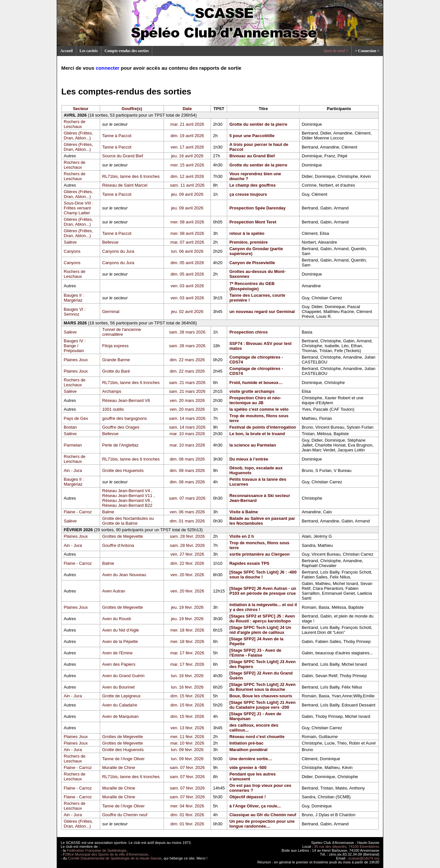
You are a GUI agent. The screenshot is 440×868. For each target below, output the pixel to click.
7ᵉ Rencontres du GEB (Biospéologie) (252, 286)
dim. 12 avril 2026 (187, 176)
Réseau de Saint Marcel (125, 185)
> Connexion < (367, 51)
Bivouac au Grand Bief (252, 156)
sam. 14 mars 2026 (187, 418)
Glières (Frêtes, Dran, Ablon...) (79, 135)
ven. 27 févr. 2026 (187, 554)
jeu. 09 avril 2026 (187, 194)
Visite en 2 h (242, 536)
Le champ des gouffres (253, 185)
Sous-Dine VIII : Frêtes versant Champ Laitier (79, 208)
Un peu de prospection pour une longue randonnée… (262, 824)
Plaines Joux (76, 360)
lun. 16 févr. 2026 (187, 676)
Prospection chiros (249, 332)
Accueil (66, 51)
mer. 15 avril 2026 (187, 165)
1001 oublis (113, 409)
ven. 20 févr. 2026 (187, 575)
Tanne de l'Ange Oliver (124, 759)
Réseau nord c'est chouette (257, 737)
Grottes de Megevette (123, 536)
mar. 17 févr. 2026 (187, 653)
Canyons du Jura (118, 251)
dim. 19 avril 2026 (187, 136)
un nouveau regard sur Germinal (262, 312)
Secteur (81, 109)
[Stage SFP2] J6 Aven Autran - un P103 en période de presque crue (263, 591)
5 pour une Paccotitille (252, 136)
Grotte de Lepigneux (122, 696)
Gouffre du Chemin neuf (125, 815)
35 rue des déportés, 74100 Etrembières (347, 847)
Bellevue (110, 242)
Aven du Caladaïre (120, 705)
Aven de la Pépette (120, 641)
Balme (108, 512)
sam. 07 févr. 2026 (187, 768)
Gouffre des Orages (121, 427)
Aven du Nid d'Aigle (121, 630)
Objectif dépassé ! (248, 797)
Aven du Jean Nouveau (124, 575)
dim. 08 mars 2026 (187, 459)
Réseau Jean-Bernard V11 (127, 496)
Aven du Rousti (117, 619)
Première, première (249, 242)
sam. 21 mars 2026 (187, 383)
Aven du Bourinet (119, 687)
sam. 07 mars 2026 (187, 498)
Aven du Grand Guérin (124, 676)
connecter (108, 68)
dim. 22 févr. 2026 (187, 563)
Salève (70, 242)
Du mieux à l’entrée (249, 459)
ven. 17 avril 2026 (187, 147)
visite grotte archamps (252, 391)
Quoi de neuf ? (336, 51)
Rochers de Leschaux (75, 124)
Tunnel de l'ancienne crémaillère (122, 332)
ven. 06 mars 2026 (187, 512)
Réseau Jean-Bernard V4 (126, 491)
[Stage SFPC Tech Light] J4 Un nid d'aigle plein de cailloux (260, 630)
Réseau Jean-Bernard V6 (126, 400)
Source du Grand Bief (123, 156)
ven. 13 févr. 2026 (187, 728)
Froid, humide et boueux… (256, 383)
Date (187, 109)
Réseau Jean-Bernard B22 (127, 505)
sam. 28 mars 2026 (187, 332)
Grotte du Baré (116, 371)
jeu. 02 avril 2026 (187, 312)
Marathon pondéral (249, 750)
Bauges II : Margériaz (74, 298)
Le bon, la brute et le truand (257, 434)
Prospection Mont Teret (253, 222)
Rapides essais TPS (249, 563)
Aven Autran (114, 591)
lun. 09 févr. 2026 (187, 750)
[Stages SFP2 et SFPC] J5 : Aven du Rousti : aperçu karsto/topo (262, 619)
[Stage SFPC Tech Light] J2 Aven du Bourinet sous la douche (263, 687)
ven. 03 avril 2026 (187, 286)
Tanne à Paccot (117, 136)
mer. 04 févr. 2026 (187, 806)
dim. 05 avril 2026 (187, 263)
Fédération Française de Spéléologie (97, 850)
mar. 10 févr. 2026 (187, 743)
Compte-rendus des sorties (127, 51)
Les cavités (89, 51)
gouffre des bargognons (125, 418)
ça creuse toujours (248, 194)
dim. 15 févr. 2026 (187, 696)
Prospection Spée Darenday (258, 208)
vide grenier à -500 (248, 768)
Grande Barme (116, 360)
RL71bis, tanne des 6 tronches (131, 176)
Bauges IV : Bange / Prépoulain (75, 346)
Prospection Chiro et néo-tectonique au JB (255, 400)
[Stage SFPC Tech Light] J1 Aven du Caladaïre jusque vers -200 (263, 705)
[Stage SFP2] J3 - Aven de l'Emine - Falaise (255, 653)
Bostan (70, 427)
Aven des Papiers (119, 664)
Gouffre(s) (132, 109)
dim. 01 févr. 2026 (187, 815)
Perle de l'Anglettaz (121, 445)
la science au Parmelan (253, 445)
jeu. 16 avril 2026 (187, 156)
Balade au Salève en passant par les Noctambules (262, 521)
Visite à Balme (244, 512)
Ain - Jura (73, 470)
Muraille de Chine (119, 768)
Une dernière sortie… (251, 759)
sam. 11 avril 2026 (187, 185)
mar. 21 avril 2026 (187, 124)
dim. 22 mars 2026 (187, 360)
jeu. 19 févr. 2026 (187, 607)
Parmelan (73, 445)
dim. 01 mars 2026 (187, 521)
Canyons (72, 251)
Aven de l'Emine (117, 653)
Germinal (111, 312)
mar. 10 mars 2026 (187, 434)
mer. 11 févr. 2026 (187, 737)
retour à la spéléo (247, 233)
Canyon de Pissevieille (252, 263)
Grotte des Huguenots (123, 470)
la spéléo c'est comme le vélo (259, 409)
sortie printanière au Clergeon (260, 554)
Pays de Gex (76, 418)
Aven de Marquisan (121, 716)
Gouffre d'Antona (118, 545)
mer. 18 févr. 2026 (187, 630)
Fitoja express (116, 346)
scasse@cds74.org (364, 858)
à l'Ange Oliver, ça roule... (255, 806)
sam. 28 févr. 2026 (187, 536)
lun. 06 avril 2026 (187, 251)
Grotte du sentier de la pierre (258, 124)
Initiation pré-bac (247, 743)
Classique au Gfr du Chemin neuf (263, 815)
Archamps (112, 391)
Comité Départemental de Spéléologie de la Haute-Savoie (115, 858)
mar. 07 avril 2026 (187, 242)
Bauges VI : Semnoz (75, 312)
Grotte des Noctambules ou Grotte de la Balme (128, 521)
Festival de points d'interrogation (263, 427)
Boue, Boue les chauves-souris (261, 696)
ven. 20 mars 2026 (187, 400)
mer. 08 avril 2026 (187, 222)
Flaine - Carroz (78, 512)
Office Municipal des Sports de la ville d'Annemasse (106, 854)
